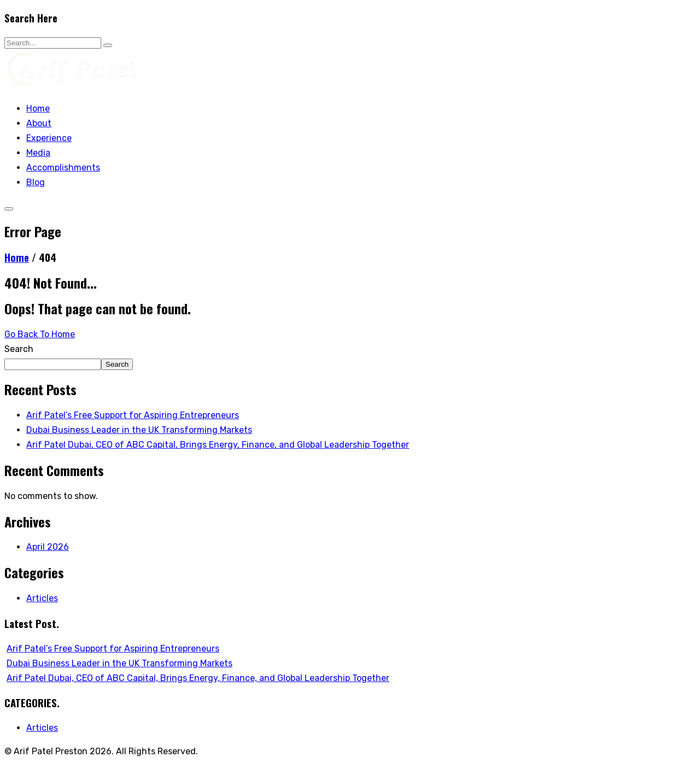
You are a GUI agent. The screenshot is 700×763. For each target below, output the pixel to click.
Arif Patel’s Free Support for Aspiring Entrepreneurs (133, 415)
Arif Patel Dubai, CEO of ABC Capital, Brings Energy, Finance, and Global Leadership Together (218, 445)
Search (19, 349)
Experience (49, 138)
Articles (42, 598)
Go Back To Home (40, 334)
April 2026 (48, 547)
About (39, 123)
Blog (36, 182)
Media (38, 153)
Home (38, 108)
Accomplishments (63, 168)
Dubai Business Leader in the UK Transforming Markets (139, 430)
